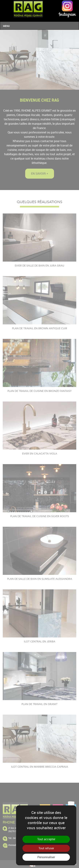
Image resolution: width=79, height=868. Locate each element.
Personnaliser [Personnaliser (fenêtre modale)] (46, 857)
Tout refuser (46, 848)
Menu (6, 26)
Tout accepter (46, 839)
